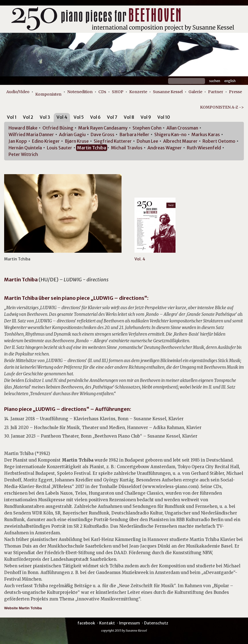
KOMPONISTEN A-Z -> (222, 107)
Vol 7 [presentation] (112, 117)
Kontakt (107, 623)
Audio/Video (18, 92)
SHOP (118, 92)
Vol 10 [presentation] (164, 117)
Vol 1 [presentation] (12, 117)
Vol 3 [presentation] (45, 117)
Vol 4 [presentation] (62, 117)
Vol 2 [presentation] (28, 117)
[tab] (12, 118)
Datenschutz (156, 623)
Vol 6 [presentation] (95, 117)
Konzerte (138, 92)
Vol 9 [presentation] (146, 117)
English (230, 81)
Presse (235, 92)
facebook (86, 623)
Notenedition (80, 92)
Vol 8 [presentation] (129, 117)
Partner (216, 92)
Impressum (130, 623)
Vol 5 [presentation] (79, 117)
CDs (102, 92)
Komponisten (48, 94)
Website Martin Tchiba (23, 608)
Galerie (195, 92)
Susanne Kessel (168, 92)
